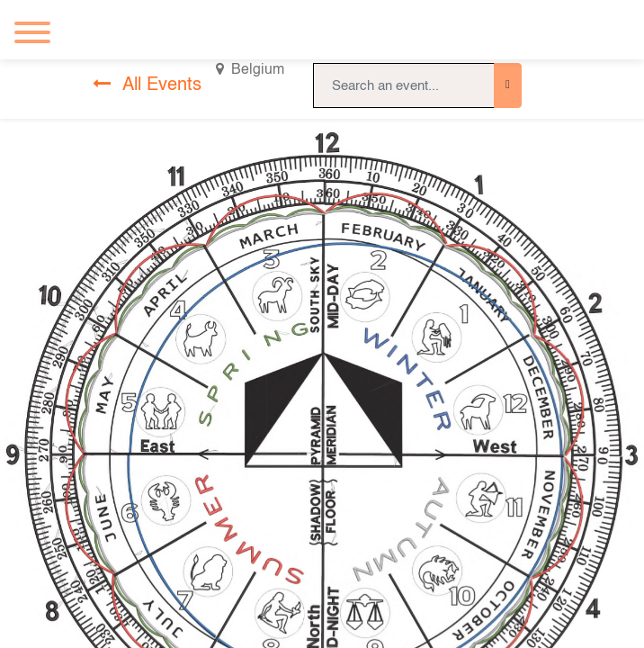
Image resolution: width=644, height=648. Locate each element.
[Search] (508, 85)
